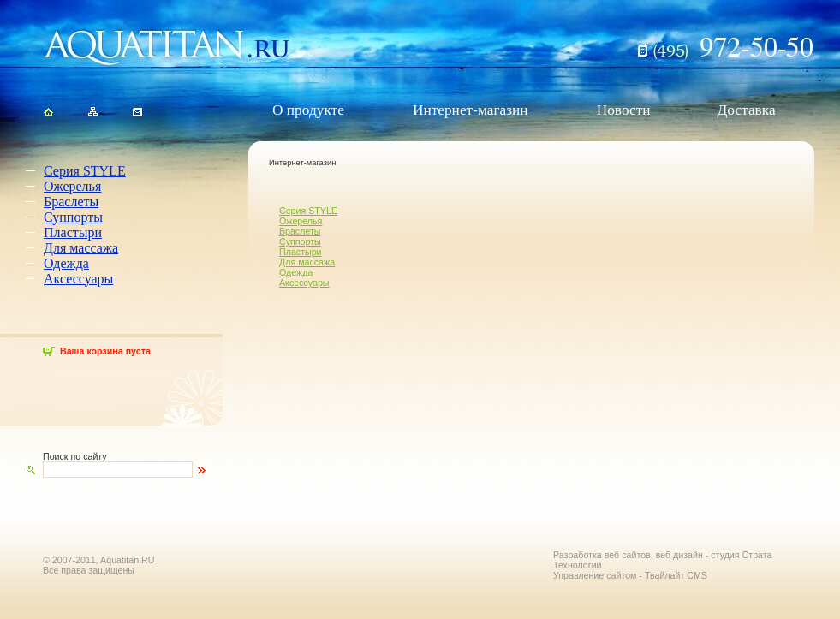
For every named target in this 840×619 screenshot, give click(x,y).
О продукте (308, 110)
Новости (624, 110)
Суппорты (73, 217)
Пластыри (73, 232)
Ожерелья (72, 186)
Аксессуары (78, 279)
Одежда (66, 263)
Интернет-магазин (471, 110)
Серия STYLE (85, 171)
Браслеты (71, 202)
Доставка (747, 110)
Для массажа (81, 248)
